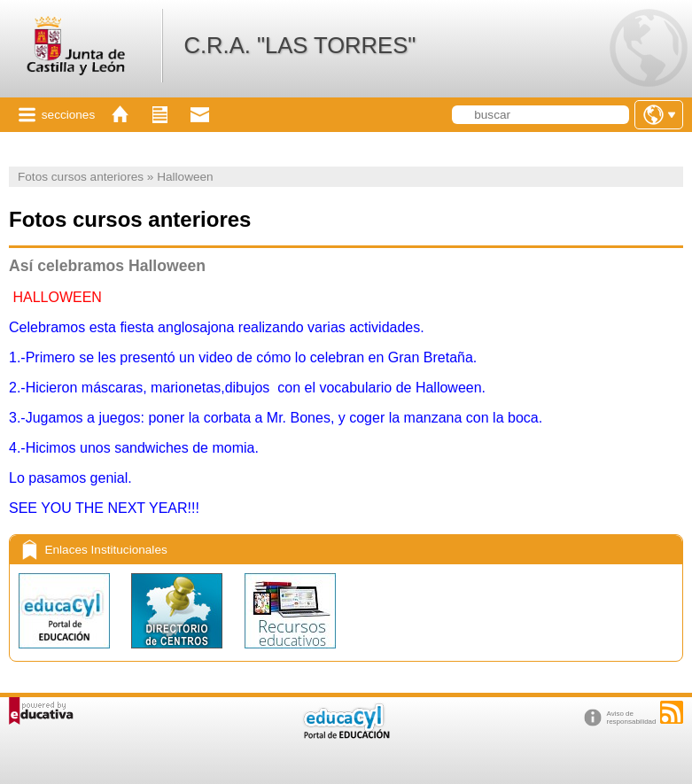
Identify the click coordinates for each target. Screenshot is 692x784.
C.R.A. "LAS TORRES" (299, 45)
